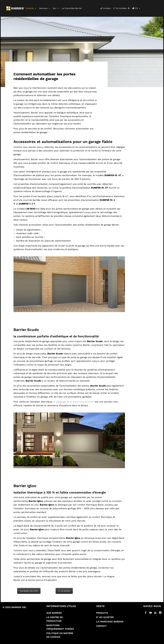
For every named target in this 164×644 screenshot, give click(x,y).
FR (138, 8)
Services (45, 8)
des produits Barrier (65, 571)
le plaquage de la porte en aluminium (74, 402)
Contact (107, 8)
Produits (31, 8)
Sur (56, 8)
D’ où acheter (120, 8)
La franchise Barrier (72, 8)
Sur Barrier (54, 613)
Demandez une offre (29, 591)
